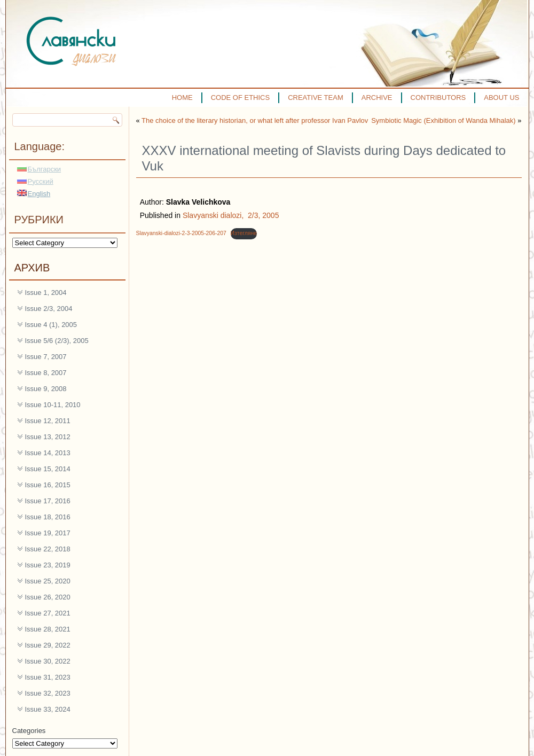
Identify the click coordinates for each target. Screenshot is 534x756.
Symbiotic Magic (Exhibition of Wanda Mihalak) (443, 120)
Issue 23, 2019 (48, 565)
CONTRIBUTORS (438, 98)
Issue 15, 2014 (48, 469)
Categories (29, 731)
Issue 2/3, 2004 (49, 309)
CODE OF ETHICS (241, 98)
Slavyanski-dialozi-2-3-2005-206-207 (181, 233)
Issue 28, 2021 (48, 629)
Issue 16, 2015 (48, 485)
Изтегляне (244, 233)
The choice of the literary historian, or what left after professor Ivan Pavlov (255, 120)
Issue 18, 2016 (48, 517)
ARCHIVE (377, 98)
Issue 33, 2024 (48, 709)
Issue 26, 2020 (48, 597)
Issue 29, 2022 (48, 645)
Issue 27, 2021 (48, 613)
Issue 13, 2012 (48, 437)
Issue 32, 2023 (48, 693)
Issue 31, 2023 (48, 677)
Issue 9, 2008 (46, 389)
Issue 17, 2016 (48, 501)
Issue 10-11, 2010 (53, 405)
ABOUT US (501, 98)
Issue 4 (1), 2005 (51, 325)
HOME (182, 98)
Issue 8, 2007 (46, 373)
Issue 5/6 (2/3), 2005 (57, 341)
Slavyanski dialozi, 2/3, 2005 (231, 215)
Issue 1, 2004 (46, 293)
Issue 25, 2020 (48, 581)
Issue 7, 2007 (46, 357)
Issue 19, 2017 (48, 533)
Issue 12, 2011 (48, 421)
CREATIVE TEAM (316, 98)
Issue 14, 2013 (48, 453)
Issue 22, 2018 (48, 549)
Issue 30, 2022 (48, 661)
